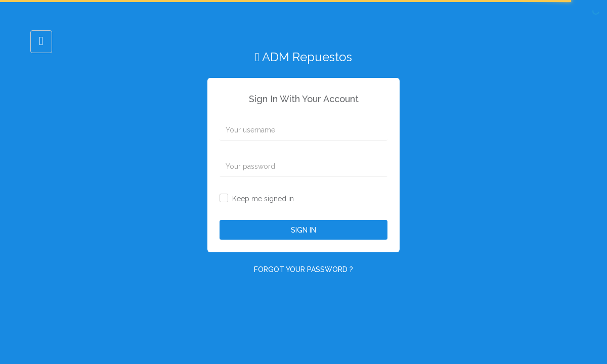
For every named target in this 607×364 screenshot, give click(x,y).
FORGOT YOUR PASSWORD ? (303, 269)
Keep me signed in (263, 199)
